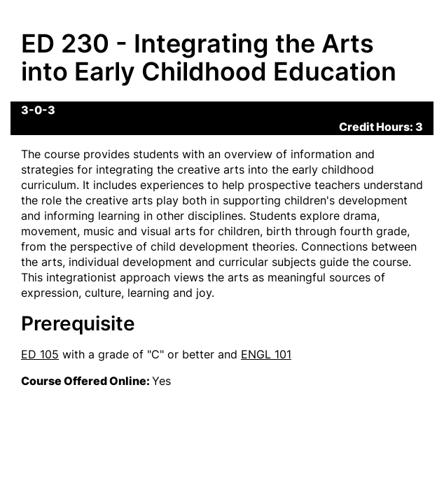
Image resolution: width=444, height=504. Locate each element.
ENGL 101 (266, 354)
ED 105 (40, 354)
